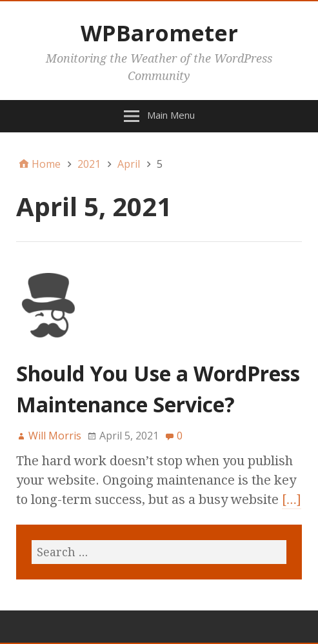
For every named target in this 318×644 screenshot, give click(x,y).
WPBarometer (159, 33)
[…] (292, 499)
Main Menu (171, 115)
